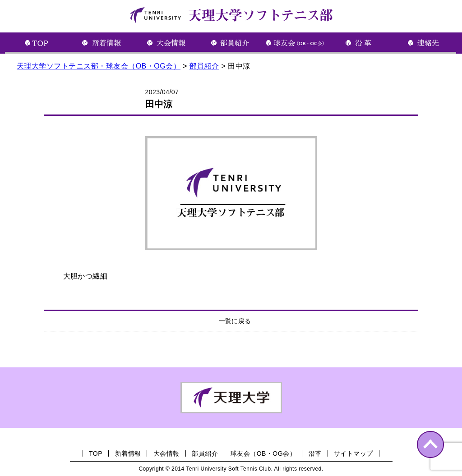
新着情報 (128, 453)
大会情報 (166, 453)
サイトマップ (353, 453)
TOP (96, 453)
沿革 (315, 453)
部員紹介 (205, 453)
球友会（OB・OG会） (263, 453)
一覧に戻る (235, 321)
